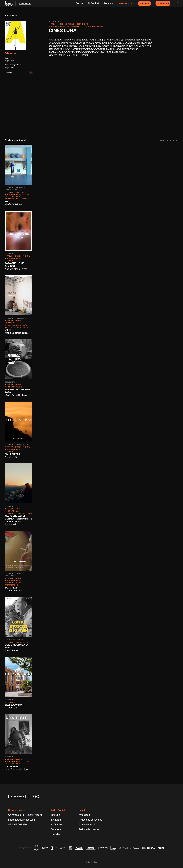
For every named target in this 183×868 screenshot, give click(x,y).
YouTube (55, 815)
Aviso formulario (88, 824)
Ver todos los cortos (169, 140)
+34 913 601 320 (17, 824)
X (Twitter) (56, 824)
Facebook (56, 829)
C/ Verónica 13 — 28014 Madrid (25, 815)
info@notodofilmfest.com (22, 820)
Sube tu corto (163, 3)
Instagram (56, 820)
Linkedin (55, 834)
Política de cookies (89, 829)
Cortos (79, 3)
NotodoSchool (126, 3)
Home (7, 16)
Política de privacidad (91, 820)
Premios (108, 3)
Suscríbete (144, 3)
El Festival (93, 3)
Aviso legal (85, 815)
